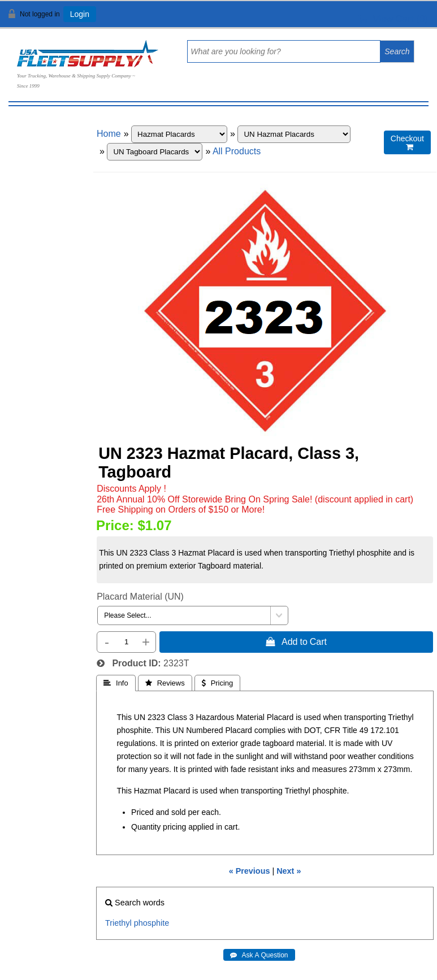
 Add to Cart (296, 641)
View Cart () (393, 19)
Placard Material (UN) (140, 597)
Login (80, 14)
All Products (237, 151)
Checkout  (407, 143)
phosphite (152, 923)
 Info (116, 683)
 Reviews (165, 683)
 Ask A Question (259, 955)
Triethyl (118, 923)
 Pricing (218, 683)
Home (109, 134)
